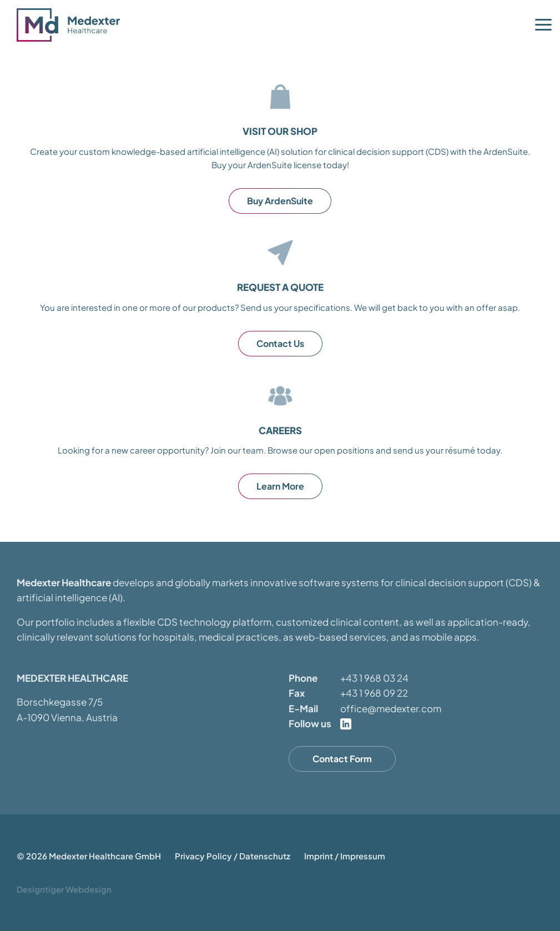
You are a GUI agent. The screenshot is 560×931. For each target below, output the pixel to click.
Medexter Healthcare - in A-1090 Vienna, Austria (72, 25)
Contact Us (280, 343)
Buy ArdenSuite (280, 201)
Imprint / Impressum (345, 856)
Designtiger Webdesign (64, 889)
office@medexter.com (391, 708)
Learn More (280, 486)
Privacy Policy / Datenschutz (233, 856)
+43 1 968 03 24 (374, 678)
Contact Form (342, 759)
